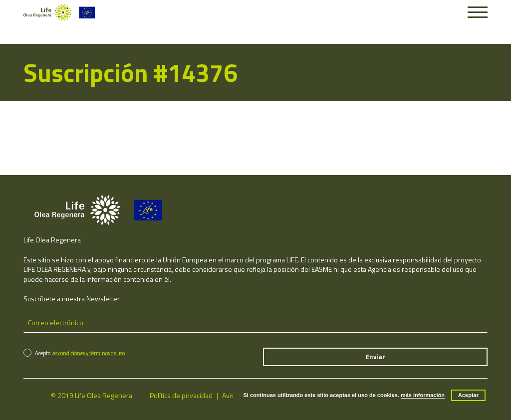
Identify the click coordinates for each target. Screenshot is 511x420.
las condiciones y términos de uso (88, 353)
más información (423, 395)
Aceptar (468, 395)
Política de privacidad (181, 395)
